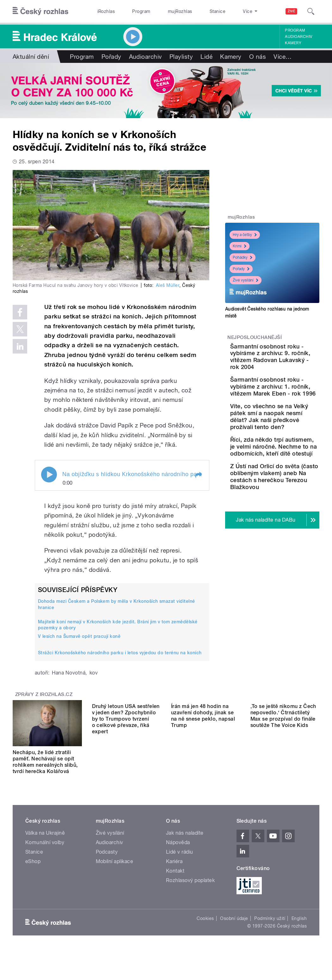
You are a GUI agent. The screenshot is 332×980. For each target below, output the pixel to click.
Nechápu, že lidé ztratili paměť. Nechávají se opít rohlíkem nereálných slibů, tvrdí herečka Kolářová (45, 762)
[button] (198, 475)
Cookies (205, 925)
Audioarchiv (298, 37)
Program (131, 11)
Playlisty (181, 57)
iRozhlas (103, 11)
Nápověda (178, 849)
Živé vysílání (246, 280)
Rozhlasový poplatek (190, 887)
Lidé (206, 57)
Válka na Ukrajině (45, 839)
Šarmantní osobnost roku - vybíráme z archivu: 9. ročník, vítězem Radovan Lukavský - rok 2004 (292, 364)
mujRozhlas (163, 11)
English (299, 925)
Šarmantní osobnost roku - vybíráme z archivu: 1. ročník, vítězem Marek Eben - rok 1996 (292, 411)
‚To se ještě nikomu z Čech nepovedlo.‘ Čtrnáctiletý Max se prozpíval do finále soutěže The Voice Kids (283, 762)
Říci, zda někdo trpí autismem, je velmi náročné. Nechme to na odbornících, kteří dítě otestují (292, 502)
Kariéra (174, 868)
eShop (33, 868)
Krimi (240, 246)
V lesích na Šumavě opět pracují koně (79, 636)
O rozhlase (224, 11)
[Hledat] (311, 11)
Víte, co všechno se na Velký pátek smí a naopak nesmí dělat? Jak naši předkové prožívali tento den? (292, 458)
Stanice (194, 11)
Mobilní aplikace (115, 868)
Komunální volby (45, 849)
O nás (258, 57)
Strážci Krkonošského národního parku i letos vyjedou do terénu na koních (120, 653)
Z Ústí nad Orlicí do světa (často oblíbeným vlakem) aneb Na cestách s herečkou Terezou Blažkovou (292, 546)
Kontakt (175, 877)
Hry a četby (245, 235)
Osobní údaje (234, 925)
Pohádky (243, 257)
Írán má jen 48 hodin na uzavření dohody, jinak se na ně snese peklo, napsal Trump (203, 762)
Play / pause (49, 475)
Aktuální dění (31, 57)
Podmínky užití (270, 925)
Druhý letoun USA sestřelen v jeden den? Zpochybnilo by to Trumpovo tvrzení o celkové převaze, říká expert (126, 765)
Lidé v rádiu (180, 858)
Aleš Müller (168, 285)
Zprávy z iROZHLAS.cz (44, 694)
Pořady (111, 57)
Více (283, 57)
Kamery (293, 43)
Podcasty (107, 858)
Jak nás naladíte (185, 839)
